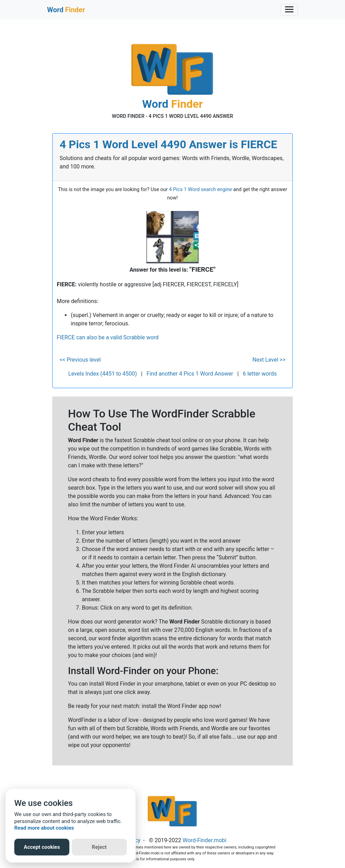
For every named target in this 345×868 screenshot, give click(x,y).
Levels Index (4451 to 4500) (103, 374)
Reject (99, 847)
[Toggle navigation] (289, 10)
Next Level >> (269, 360)
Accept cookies (42, 847)
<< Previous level (80, 360)
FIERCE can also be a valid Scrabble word (108, 337)
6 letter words (260, 374)
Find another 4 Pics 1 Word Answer (190, 374)
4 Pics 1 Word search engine (201, 190)
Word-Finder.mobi (205, 840)
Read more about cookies (44, 828)
